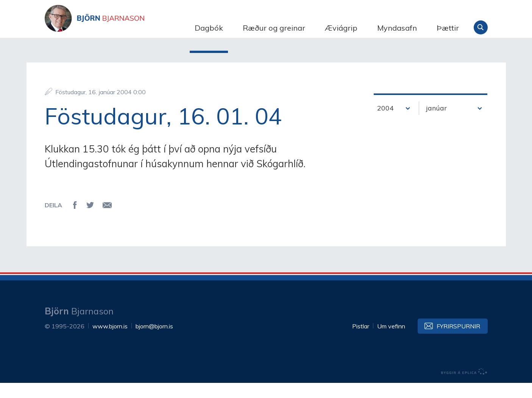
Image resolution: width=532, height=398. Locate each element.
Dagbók (209, 28)
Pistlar (361, 341)
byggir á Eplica (464, 387)
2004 (385, 123)
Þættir (448, 28)
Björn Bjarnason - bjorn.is (120, 28)
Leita (481, 27)
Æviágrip (341, 28)
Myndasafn (397, 28)
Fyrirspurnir (458, 341)
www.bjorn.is (110, 341)
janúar (436, 123)
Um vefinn (391, 341)
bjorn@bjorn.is (154, 341)
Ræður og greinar (274, 28)
